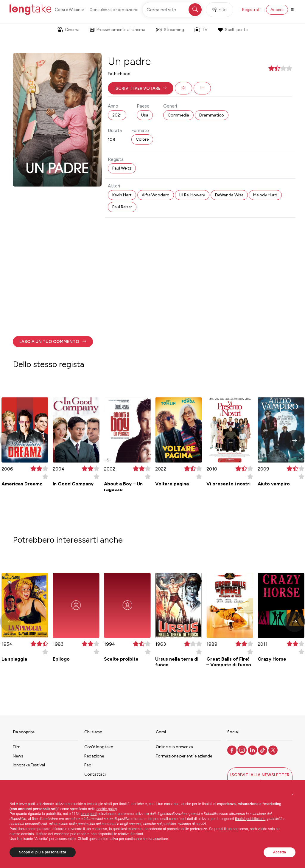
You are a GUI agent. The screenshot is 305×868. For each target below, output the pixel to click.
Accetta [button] (280, 852)
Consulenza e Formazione (114, 10)
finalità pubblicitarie (250, 819)
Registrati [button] (251, 10)
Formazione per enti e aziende (184, 756)
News (18, 756)
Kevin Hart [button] (122, 195)
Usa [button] (145, 115)
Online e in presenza (174, 747)
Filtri (220, 10)
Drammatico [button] (212, 115)
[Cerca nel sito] (172, 10)
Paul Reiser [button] (122, 207)
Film (17, 747)
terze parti (89, 814)
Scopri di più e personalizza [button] (43, 852)
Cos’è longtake (99, 747)
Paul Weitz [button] (122, 168)
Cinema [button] (69, 30)
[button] (141, 88)
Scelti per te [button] (233, 30)
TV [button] (201, 29)
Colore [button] (142, 139)
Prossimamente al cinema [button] (118, 30)
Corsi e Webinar (70, 10)
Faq (88, 765)
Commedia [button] (178, 115)
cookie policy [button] (107, 809)
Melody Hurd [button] (265, 195)
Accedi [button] (277, 10)
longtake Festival (29, 765)
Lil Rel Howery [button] (192, 195)
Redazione (94, 756)
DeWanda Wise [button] (229, 195)
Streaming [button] (170, 30)
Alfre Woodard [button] (156, 195)
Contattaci (95, 774)
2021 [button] (117, 115)
